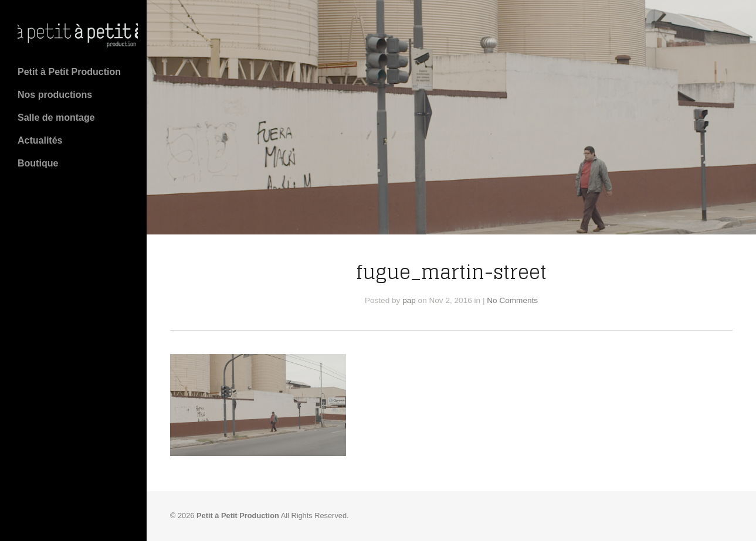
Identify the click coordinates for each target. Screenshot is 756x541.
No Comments (512, 300)
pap (409, 300)
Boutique (38, 163)
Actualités (40, 140)
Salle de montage (56, 118)
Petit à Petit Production (69, 72)
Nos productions (55, 95)
